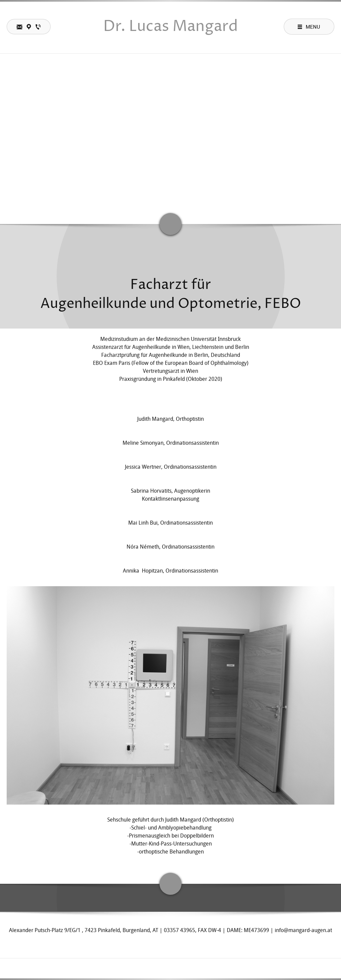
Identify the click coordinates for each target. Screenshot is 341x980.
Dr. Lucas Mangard (170, 27)
